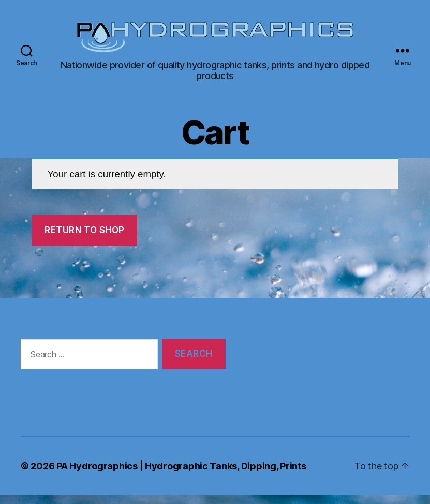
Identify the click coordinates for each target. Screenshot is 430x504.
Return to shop (85, 238)
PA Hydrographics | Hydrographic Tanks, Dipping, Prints (181, 475)
